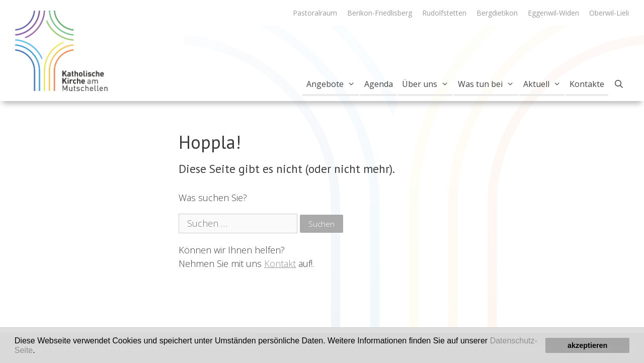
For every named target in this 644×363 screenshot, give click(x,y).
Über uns (427, 84)
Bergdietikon (497, 13)
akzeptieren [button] (587, 345)
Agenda (379, 84)
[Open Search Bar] (619, 84)
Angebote (333, 84)
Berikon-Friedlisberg (380, 13)
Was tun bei (488, 84)
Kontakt (280, 263)
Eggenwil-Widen (553, 13)
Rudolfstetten (444, 13)
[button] (39, 351)
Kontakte (587, 84)
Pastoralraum (315, 13)
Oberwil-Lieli (609, 13)
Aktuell (544, 84)
